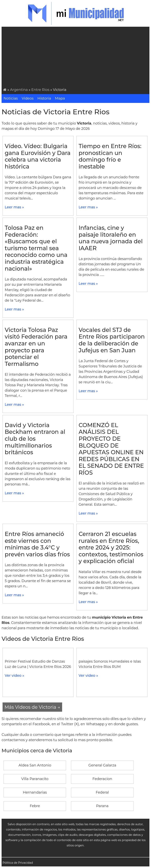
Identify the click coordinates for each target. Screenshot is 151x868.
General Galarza (102, 765)
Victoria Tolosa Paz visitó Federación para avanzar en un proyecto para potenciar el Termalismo (36, 347)
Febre (35, 806)
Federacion (102, 779)
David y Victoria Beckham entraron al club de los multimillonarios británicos (35, 439)
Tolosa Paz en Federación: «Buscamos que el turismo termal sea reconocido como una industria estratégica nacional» (36, 248)
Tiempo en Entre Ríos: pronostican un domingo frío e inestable (110, 156)
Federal (102, 792)
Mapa (60, 98)
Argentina (19, 90)
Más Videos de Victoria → (32, 707)
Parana (102, 806)
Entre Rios (40, 90)
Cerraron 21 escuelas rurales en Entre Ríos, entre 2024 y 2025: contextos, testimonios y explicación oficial (111, 547)
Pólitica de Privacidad (18, 863)
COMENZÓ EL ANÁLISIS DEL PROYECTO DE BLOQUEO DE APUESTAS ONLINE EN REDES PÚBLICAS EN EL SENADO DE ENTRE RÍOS (111, 449)
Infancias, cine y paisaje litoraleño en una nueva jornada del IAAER (111, 238)
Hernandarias (35, 792)
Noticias (11, 98)
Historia (44, 98)
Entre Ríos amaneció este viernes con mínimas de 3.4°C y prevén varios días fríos (37, 544)
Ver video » (14, 676)
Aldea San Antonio (35, 765)
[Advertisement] (76, 58)
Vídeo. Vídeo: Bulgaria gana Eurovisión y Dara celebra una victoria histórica (38, 156)
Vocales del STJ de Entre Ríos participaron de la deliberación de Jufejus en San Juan (112, 340)
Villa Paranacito (35, 779)
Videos (28, 98)
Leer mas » (14, 207)
